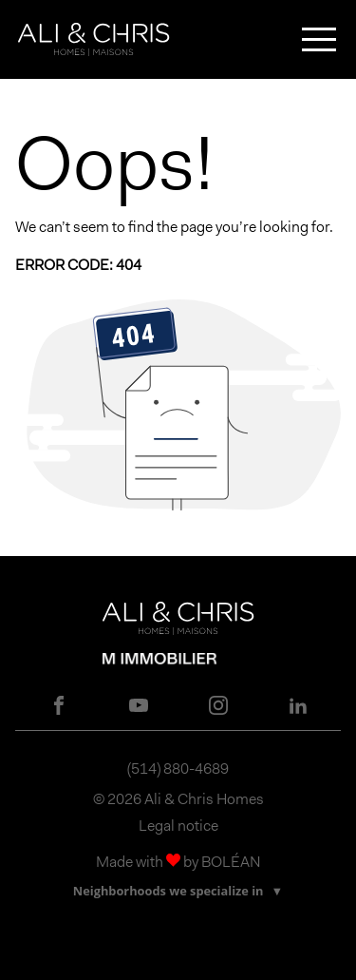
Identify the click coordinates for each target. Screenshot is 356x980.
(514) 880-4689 (178, 769)
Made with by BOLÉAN (178, 861)
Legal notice (178, 826)
